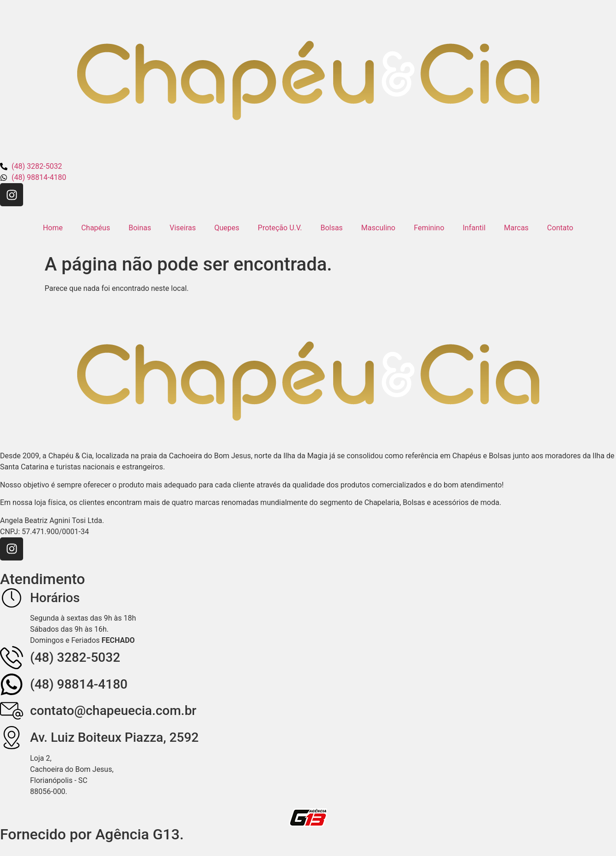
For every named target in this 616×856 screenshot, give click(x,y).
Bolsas (331, 228)
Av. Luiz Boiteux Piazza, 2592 (114, 737)
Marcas (516, 228)
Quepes (227, 228)
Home (53, 228)
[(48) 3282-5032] (12, 658)
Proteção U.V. (280, 228)
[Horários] (12, 598)
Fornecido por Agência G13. (92, 834)
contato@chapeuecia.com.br (113, 711)
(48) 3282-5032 (75, 657)
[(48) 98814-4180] (12, 684)
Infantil (474, 228)
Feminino (429, 228)
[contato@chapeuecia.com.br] (12, 711)
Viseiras (183, 228)
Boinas (140, 228)
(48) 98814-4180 (79, 684)
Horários (55, 598)
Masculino (378, 228)
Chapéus (96, 228)
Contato (560, 228)
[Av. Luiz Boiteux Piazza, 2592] (12, 738)
